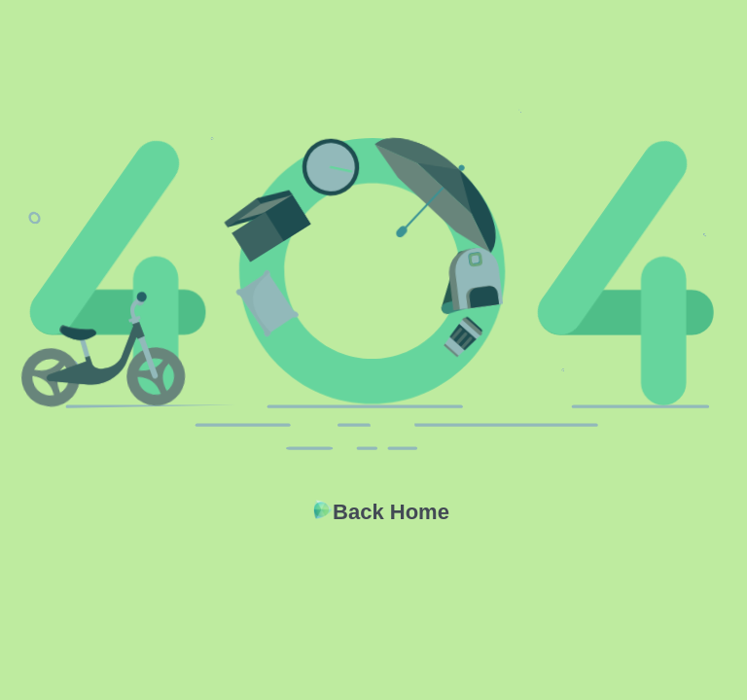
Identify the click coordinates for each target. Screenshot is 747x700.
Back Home (391, 512)
